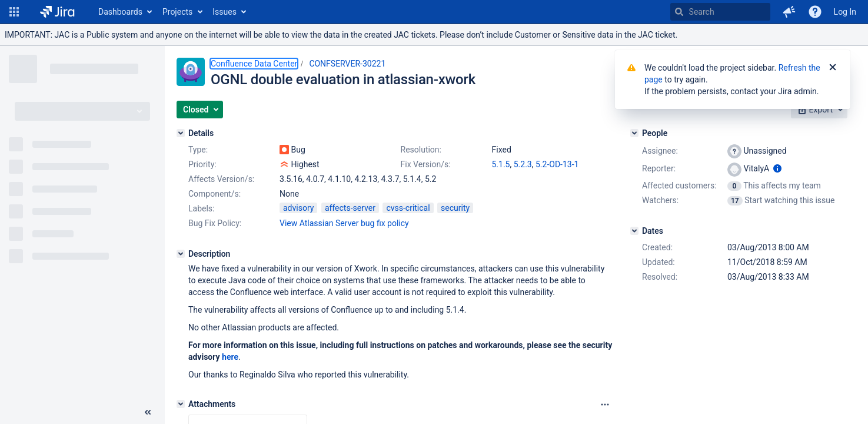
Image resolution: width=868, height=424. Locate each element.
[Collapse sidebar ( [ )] (148, 412)
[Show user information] (777, 168)
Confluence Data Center (254, 64)
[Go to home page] (57, 12)
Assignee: (660, 151)
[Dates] (634, 231)
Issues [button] (225, 12)
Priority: (202, 164)
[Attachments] (181, 404)
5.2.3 (523, 164)
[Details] (181, 133)
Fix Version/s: (426, 164)
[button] (14, 12)
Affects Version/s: (221, 179)
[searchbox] (720, 12)
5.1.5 (501, 164)
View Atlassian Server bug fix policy (344, 223)
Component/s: (214, 194)
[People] (634, 133)
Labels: (201, 208)
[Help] (815, 12)
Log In (845, 12)
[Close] (833, 68)
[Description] (181, 254)
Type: (198, 150)
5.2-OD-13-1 (557, 164)
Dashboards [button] (120, 12)
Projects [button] (177, 12)
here (230, 357)
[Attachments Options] (605, 405)
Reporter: (659, 168)
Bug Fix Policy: (215, 223)
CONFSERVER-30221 (347, 64)
